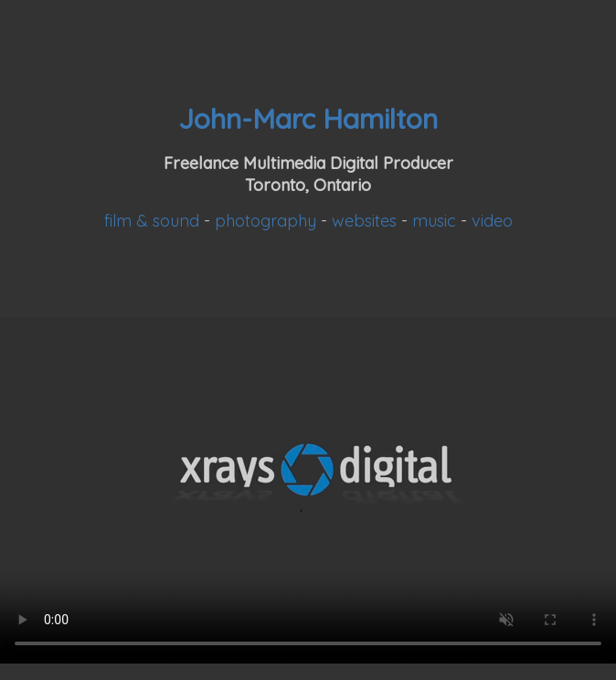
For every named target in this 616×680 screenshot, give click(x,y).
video (492, 221)
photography (266, 221)
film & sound (152, 221)
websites (364, 221)
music (434, 221)
